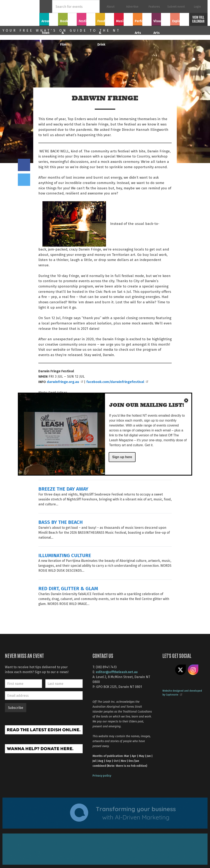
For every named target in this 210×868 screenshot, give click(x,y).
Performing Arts (142, 21)
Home (46, 6)
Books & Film (67, 21)
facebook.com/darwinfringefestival (117, 382)
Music (123, 19)
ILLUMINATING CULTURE (65, 555)
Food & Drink (105, 21)
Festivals (86, 19)
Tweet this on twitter (24, 180)
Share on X (180, 670)
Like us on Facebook (168, 670)
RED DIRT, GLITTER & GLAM (68, 588)
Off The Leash (21, 13)
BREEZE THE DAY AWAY (63, 489)
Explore (179, 19)
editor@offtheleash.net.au (117, 672)
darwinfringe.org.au (65, 382)
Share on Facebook (24, 165)
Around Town (49, 21)
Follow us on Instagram (193, 670)
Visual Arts (161, 19)
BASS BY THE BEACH (60, 522)
